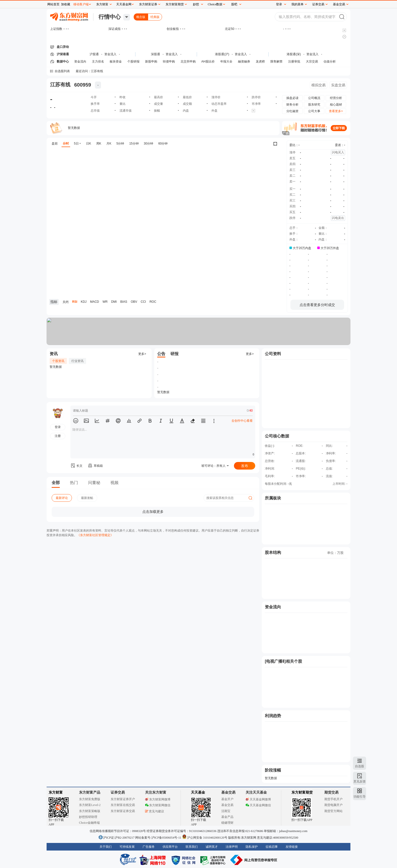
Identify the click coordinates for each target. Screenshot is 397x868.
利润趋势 (273, 716)
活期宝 (226, 811)
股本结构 (273, 552)
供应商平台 (170, 847)
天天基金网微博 (258, 799)
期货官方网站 (333, 811)
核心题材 (336, 105)
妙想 (196, 4)
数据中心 (63, 62)
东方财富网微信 (158, 805)
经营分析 (336, 98)
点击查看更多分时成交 (317, 305)
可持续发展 (127, 847)
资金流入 (110, 54)
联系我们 (192, 847)
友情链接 (292, 847)
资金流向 (80, 62)
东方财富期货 (302, 792)
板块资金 (116, 62)
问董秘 (94, 483)
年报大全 (226, 62)
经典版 (155, 17)
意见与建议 (155, 811)
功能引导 (360, 797)
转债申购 (169, 62)
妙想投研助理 (88, 817)
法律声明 (232, 847)
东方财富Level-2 (90, 805)
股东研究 (314, 105)
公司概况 (314, 98)
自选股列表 (62, 71)
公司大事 (314, 111)
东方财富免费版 (90, 799)
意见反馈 (360, 781)
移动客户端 (81, 4)
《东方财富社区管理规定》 (95, 535)
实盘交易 (338, 85)
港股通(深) (294, 54)
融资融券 (244, 62)
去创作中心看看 (242, 421)
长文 (76, 466)
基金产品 (227, 817)
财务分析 (292, 105)
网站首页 (53, 4)
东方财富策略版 (90, 811)
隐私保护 (252, 847)
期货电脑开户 (333, 805)
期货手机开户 (333, 799)
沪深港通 (63, 54)
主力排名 (98, 62)
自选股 (360, 766)
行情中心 (110, 17)
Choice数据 (215, 4)
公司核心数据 (277, 436)
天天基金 (198, 792)
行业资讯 (77, 361)
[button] (76, 421)
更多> (142, 354)
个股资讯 (58, 361)
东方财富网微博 (158, 799)
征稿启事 (272, 847)
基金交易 (227, 805)
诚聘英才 (212, 847)
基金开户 (227, 799)
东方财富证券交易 (123, 811)
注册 (58, 436)
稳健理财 (227, 823)
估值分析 (330, 62)
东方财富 (56, 792)
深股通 (155, 54)
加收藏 (66, 4)
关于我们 (106, 847)
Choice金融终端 (89, 823)
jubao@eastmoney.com (293, 831)
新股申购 (151, 62)
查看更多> (336, 111)
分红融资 (292, 111)
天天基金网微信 (258, 805)
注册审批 (294, 62)
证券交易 (318, 4)
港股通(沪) (222, 54)
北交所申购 (188, 62)
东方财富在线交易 (123, 805)
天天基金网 (124, 4)
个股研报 (133, 62)
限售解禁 (276, 62)
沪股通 (94, 54)
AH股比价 (208, 62)
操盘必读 (292, 98)
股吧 (234, 4)
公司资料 (273, 354)
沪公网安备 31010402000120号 (205, 838)
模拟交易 (319, 85)
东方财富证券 (148, 4)
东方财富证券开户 (123, 799)
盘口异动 (63, 47)
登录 (279, 4)
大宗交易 (312, 62)
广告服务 (149, 847)
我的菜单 (297, 4)
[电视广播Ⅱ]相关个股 (283, 661)
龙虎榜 (260, 62)
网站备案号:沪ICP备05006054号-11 (159, 838)
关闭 (42, 14)
